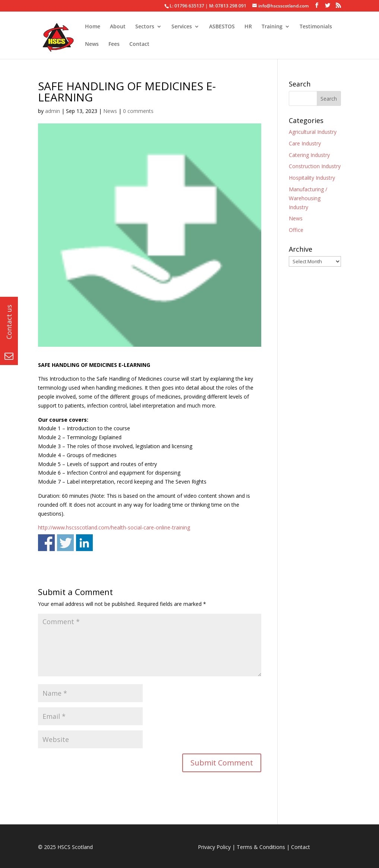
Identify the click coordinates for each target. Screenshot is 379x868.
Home (93, 27)
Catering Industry (309, 155)
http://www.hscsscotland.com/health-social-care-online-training (114, 527)
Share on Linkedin (84, 543)
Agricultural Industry (313, 132)
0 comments (138, 111)
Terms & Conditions (261, 847)
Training (272, 27)
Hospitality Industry (312, 178)
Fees (114, 44)
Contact (139, 44)
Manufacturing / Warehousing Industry (308, 198)
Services (182, 27)
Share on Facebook (46, 543)
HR (248, 27)
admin (53, 111)
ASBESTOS (222, 27)
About (118, 27)
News (92, 44)
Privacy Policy (214, 847)
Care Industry (305, 143)
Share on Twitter (65, 543)
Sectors (145, 27)
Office (296, 230)
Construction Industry (315, 166)
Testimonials (316, 27)
